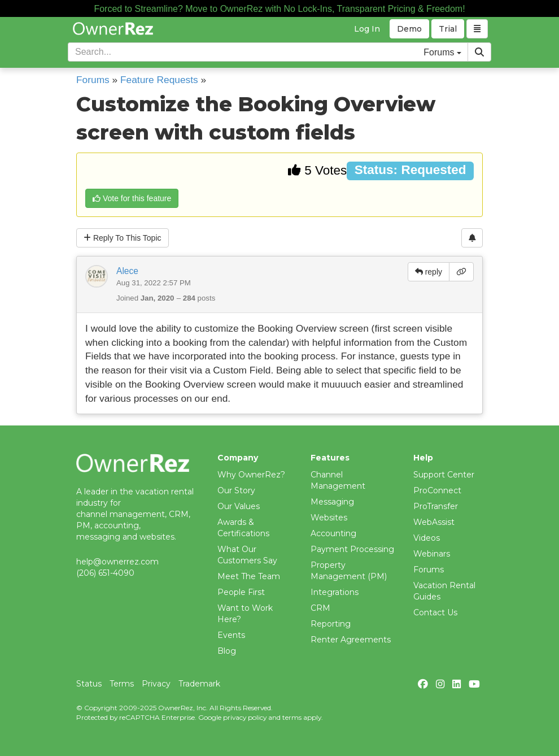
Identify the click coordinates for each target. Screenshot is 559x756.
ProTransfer (436, 506)
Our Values (239, 506)
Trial (448, 29)
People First (241, 592)
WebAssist (434, 522)
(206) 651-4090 (105, 573)
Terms (122, 684)
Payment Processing (352, 549)
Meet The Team (249, 576)
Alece (127, 271)
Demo (409, 29)
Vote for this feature (132, 198)
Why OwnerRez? (251, 475)
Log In (367, 29)
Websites (329, 518)
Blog (227, 651)
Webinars (432, 554)
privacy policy (245, 717)
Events (231, 635)
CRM (320, 608)
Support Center (444, 475)
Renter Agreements (351, 640)
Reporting (331, 624)
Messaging (332, 502)
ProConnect (437, 490)
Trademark (199, 684)
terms (292, 717)
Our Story (236, 490)
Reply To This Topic (123, 238)
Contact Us (435, 612)
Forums (93, 80)
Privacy (156, 684)
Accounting (333, 533)
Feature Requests (159, 80)
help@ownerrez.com (117, 562)
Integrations (335, 592)
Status (89, 684)
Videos (427, 538)
